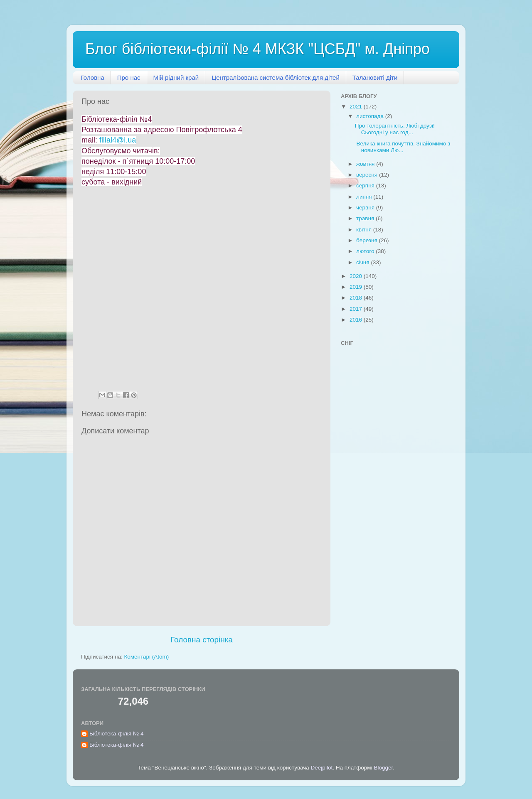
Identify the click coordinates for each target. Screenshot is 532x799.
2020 (357, 276)
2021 (357, 107)
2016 (357, 320)
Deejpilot (322, 768)
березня (368, 240)
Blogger (383, 768)
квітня (365, 230)
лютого (366, 251)
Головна (92, 77)
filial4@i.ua (118, 140)
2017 (357, 309)
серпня (366, 186)
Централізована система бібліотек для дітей (276, 77)
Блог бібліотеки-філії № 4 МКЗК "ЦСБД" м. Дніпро (257, 49)
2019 (357, 287)
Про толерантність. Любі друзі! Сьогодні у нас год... (395, 129)
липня (365, 197)
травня (366, 218)
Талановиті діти (375, 77)
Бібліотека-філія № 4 (117, 734)
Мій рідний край (176, 77)
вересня (368, 175)
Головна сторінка (202, 640)
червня (366, 208)
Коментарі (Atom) (146, 657)
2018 (357, 298)
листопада (371, 116)
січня (363, 262)
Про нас (129, 77)
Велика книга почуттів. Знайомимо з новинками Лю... (403, 147)
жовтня (366, 164)
